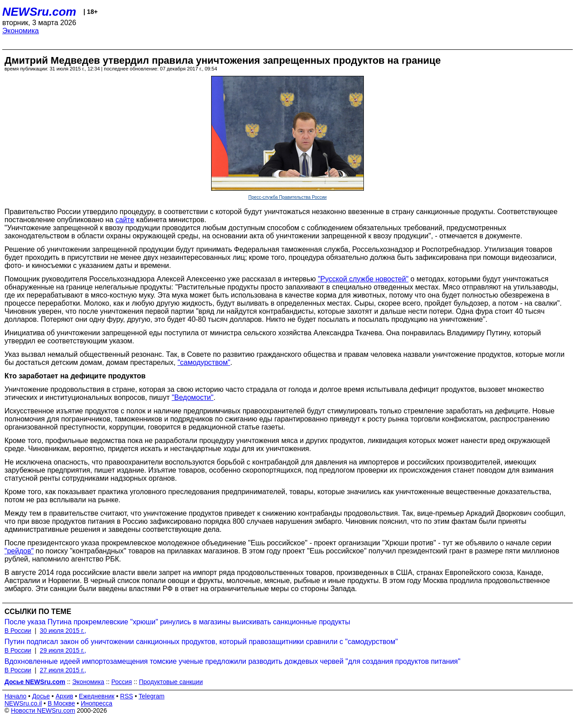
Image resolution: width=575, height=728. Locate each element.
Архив (64, 696)
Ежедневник (97, 696)
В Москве (61, 703)
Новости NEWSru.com (43, 710)
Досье (41, 696)
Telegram (152, 696)
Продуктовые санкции (171, 682)
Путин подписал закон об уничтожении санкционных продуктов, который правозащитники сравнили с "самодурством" (201, 642)
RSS (126, 696)
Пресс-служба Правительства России (287, 197)
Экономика (21, 31)
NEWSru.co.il (23, 703)
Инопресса (97, 703)
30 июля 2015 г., (63, 631)
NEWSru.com (39, 12)
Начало (15, 696)
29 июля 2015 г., (63, 650)
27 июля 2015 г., (63, 670)
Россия (122, 682)
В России (18, 631)
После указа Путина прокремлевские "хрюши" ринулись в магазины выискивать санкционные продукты (177, 622)
